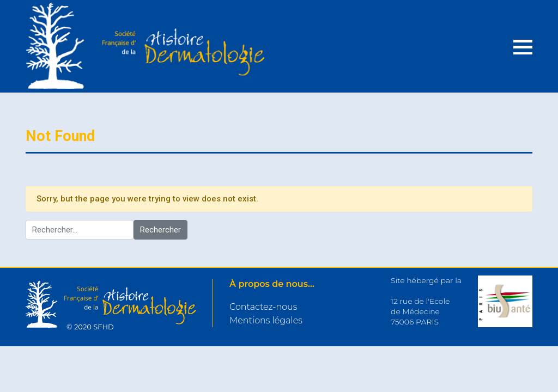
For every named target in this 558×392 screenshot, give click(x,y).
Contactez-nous (263, 307)
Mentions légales (266, 320)
